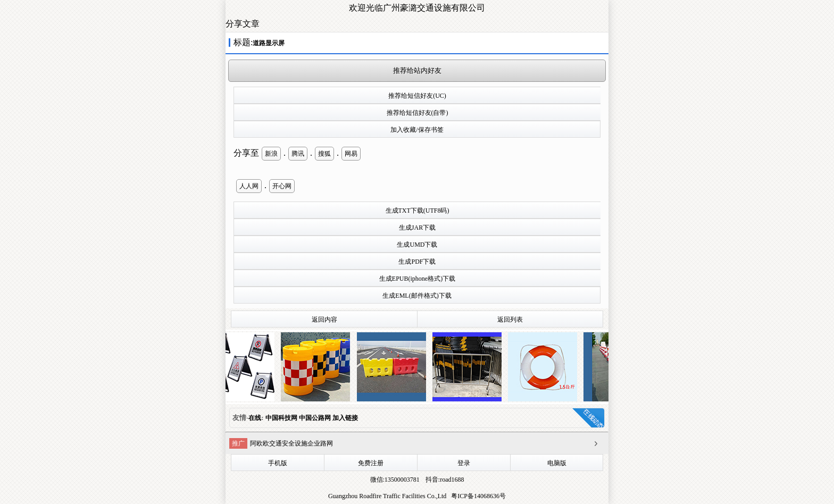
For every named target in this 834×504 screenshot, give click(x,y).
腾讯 (298, 154)
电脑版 (557, 463)
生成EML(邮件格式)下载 (417, 296)
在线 (255, 418)
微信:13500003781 (395, 480)
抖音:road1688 (444, 480)
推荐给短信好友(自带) (418, 113)
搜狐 (324, 154)
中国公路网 (315, 418)
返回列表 (510, 320)
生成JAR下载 (417, 228)
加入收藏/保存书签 (417, 130)
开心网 (282, 186)
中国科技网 (281, 418)
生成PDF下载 (417, 262)
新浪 (271, 154)
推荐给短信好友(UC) (417, 96)
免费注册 (371, 463)
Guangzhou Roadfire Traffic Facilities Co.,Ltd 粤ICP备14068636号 (417, 496)
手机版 (278, 463)
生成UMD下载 (417, 245)
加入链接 (345, 418)
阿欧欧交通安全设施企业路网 (291, 443)
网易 (351, 154)
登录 (464, 463)
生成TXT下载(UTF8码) (418, 211)
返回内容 (324, 320)
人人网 (249, 186)
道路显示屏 (269, 43)
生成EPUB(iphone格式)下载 (417, 279)
